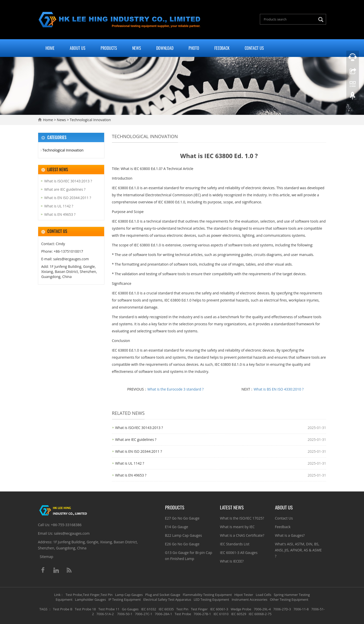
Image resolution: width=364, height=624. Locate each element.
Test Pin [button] (182, 609)
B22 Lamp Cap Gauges (184, 535)
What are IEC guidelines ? (136, 439)
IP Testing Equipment (125, 599)
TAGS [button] (43, 609)
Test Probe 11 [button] (109, 609)
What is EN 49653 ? (131, 475)
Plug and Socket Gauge (163, 595)
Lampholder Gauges (90, 599)
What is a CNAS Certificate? (242, 535)
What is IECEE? (232, 561)
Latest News (232, 507)
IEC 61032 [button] (149, 609)
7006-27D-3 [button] (282, 609)
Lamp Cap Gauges (129, 595)
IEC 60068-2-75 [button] (260, 614)
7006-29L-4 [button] (262, 609)
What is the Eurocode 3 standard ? (176, 389)
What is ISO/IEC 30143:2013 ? (139, 428)
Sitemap (46, 557)
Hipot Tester (244, 595)
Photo (194, 48)
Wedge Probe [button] (241, 609)
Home (50, 48)
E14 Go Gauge (177, 527)
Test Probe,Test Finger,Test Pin (89, 595)
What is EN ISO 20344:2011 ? (139, 451)
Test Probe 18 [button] (85, 609)
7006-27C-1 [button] (144, 614)
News (137, 48)
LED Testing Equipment (211, 599)
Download (165, 48)
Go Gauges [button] (130, 609)
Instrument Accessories (249, 599)
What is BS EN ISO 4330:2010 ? (279, 389)
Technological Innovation (90, 120)
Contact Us (254, 48)
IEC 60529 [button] (239, 614)
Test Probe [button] (183, 614)
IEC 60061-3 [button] (219, 609)
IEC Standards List (235, 544)
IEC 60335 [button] (166, 609)
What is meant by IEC (237, 527)
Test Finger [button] (199, 609)
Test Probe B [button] (63, 609)
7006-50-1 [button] (124, 614)
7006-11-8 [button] (301, 609)
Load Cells (264, 595)
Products (109, 48)
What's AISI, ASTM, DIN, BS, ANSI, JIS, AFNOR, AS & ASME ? (298, 550)
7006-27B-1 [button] (202, 614)
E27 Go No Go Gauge (182, 518)
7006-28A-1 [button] (163, 614)
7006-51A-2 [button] (105, 614)
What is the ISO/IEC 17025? (242, 518)
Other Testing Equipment (289, 599)
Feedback (222, 48)
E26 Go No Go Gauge (182, 544)
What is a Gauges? (290, 535)
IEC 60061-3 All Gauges (239, 553)
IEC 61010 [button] (221, 614)
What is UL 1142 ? (130, 463)
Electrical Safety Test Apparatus (167, 599)
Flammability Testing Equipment (207, 595)
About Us (78, 48)
